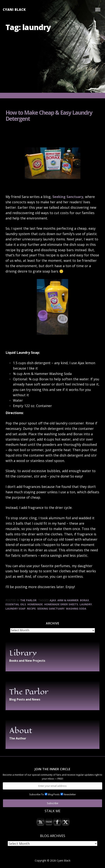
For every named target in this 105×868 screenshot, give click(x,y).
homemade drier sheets (61, 604)
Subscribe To (37, 794)
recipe (31, 609)
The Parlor (28, 600)
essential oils (16, 604)
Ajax (53, 600)
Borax (84, 600)
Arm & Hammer (68, 600)
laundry (86, 604)
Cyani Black (14, 10)
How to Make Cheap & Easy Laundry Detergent (49, 116)
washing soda (76, 609)
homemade (35, 604)
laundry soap (16, 609)
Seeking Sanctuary (68, 197)
